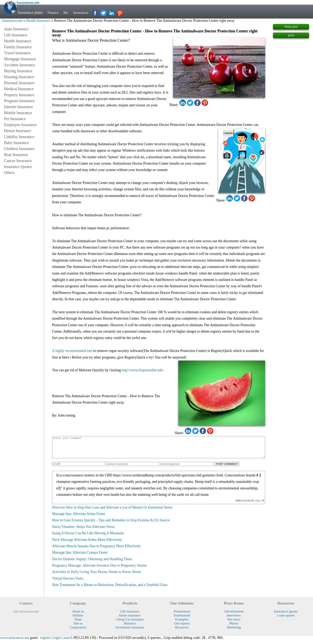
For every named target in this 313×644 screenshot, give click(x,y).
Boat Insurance (16, 155)
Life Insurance (16, 35)
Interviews (234, 620)
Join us (78, 628)
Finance (54, 12)
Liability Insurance (19, 137)
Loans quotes (286, 620)
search (68, 642)
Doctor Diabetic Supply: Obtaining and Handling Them (92, 563)
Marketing (234, 632)
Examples (182, 624)
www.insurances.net (14, 642)
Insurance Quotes (18, 167)
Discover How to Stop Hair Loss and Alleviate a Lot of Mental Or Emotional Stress (112, 512)
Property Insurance (19, 95)
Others (9, 173)
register (46, 642)
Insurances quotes (286, 616)
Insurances (84, 12)
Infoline (78, 620)
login (57, 642)
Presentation (182, 616)
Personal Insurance (19, 83)
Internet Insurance (18, 107)
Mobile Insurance (18, 113)
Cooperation (78, 632)
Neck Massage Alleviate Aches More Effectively (87, 544)
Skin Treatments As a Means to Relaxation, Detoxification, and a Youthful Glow (110, 589)
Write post (291, 27)
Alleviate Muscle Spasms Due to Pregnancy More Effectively (96, 550)
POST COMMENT (227, 468)
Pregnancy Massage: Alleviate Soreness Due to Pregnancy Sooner (100, 570)
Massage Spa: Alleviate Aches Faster (79, 518)
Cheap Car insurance (130, 624)
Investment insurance (130, 632)
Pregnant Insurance (19, 101)
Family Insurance (18, 47)
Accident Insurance (19, 65)
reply (258, 505)
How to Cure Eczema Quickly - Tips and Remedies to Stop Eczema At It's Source (111, 524)
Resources (182, 632)
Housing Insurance (19, 77)
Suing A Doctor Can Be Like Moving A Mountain (88, 537)
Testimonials (182, 620)
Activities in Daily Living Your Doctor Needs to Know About (96, 576)
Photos (234, 628)
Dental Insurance (18, 131)
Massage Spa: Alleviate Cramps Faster (80, 557)
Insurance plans (30, 12)
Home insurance (130, 620)
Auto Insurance (16, 29)
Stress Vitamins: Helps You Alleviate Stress (83, 531)
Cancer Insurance (18, 161)
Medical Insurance (19, 89)
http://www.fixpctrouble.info (143, 370)
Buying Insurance (18, 71)
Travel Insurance (17, 53)
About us (78, 616)
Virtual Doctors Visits (68, 583)
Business (130, 628)
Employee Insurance (20, 125)
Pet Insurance (15, 119)
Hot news (234, 624)
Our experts (182, 628)
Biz (68, 12)
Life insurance (130, 616)
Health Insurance (38, 21)
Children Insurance (19, 149)
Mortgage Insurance (20, 59)
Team (78, 624)
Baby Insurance (16, 143)
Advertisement (234, 616)
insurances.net (12, 21)
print (291, 35)
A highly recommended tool (72, 351)
